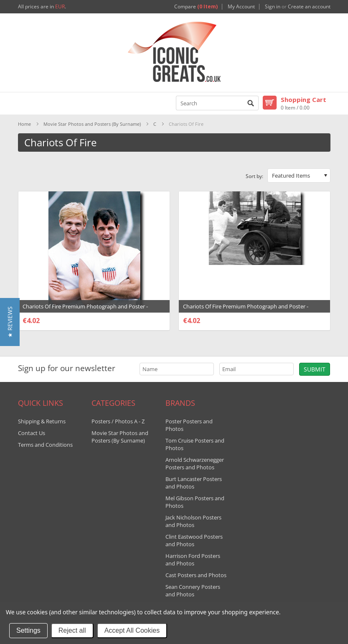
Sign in (273, 7)
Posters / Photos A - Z (118, 421)
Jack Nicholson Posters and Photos (193, 521)
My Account (241, 7)
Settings (28, 630)
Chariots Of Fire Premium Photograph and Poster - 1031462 (246, 311)
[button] (10, 322)
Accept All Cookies (132, 630)
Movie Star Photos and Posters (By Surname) (92, 124)
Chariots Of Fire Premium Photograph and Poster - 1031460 (85, 311)
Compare (196, 7)
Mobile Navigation (25, 103)
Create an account (309, 7)
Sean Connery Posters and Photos (193, 591)
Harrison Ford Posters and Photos (193, 560)
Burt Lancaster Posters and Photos (194, 483)
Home (24, 124)
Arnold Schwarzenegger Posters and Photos (195, 463)
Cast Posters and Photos (196, 575)
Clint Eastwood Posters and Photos (194, 540)
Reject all (72, 630)
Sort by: (254, 176)
